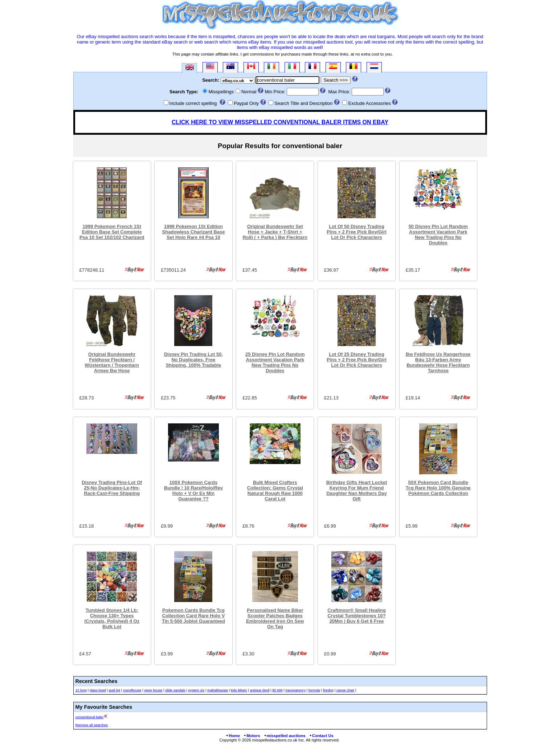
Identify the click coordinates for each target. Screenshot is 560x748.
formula (314, 690)
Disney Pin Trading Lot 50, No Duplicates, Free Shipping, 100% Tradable (193, 360)
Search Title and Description (303, 103)
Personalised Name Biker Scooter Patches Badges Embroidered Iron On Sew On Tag (275, 618)
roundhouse (132, 690)
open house (153, 690)
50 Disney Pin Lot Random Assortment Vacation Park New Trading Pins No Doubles (438, 235)
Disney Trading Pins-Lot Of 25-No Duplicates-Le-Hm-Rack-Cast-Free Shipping (112, 488)
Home (233, 736)
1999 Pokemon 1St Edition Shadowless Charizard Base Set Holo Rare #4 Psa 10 (194, 232)
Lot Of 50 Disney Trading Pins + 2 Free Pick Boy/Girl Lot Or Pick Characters (357, 232)
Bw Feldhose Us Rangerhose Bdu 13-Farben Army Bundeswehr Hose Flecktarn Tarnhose (438, 362)
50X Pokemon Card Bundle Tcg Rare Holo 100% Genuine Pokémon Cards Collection (438, 488)
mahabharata (218, 690)
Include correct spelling (193, 103)
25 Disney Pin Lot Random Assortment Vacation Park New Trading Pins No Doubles (275, 362)
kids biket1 (239, 690)
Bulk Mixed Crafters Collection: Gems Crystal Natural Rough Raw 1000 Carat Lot (275, 491)
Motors (252, 736)
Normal (249, 92)
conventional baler (90, 717)
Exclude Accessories (369, 103)
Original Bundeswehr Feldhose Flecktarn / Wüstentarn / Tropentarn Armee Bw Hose (112, 362)
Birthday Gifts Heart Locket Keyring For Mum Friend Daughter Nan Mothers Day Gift (357, 491)
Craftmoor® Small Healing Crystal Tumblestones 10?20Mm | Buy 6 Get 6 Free (357, 616)
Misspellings (221, 92)
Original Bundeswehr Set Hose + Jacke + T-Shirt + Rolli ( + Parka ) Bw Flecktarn (275, 232)
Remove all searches (92, 725)
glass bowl (98, 690)
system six (197, 690)
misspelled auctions (285, 736)
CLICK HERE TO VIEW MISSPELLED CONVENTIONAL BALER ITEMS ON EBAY (280, 122)
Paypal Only (246, 103)
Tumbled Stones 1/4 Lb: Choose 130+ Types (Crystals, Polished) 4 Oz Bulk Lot (112, 618)
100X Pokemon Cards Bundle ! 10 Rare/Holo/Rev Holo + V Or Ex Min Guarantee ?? (193, 491)
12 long (81, 690)
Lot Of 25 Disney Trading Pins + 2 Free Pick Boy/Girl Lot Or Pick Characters (357, 360)
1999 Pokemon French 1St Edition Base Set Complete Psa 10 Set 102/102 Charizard (112, 232)
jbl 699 (277, 690)
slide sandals (175, 690)
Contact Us (321, 736)
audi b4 (114, 690)
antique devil (260, 690)
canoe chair (346, 690)
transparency (296, 690)
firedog (328, 690)
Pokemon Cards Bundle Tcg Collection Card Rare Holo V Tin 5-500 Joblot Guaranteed (193, 616)
